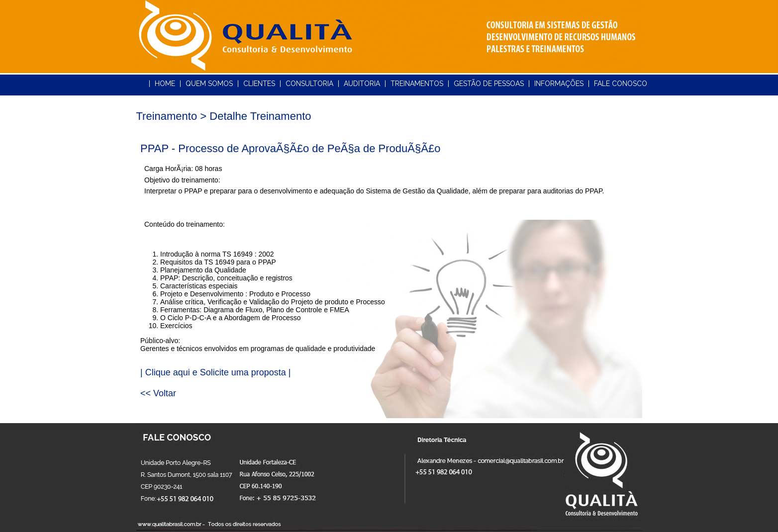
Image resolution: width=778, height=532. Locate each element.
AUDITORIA (362, 84)
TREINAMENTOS (417, 84)
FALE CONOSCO (621, 84)
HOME (165, 84)
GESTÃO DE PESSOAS (489, 84)
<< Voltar (158, 393)
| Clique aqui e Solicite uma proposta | (216, 372)
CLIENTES (259, 84)
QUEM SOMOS (209, 84)
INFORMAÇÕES (559, 84)
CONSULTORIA (309, 84)
